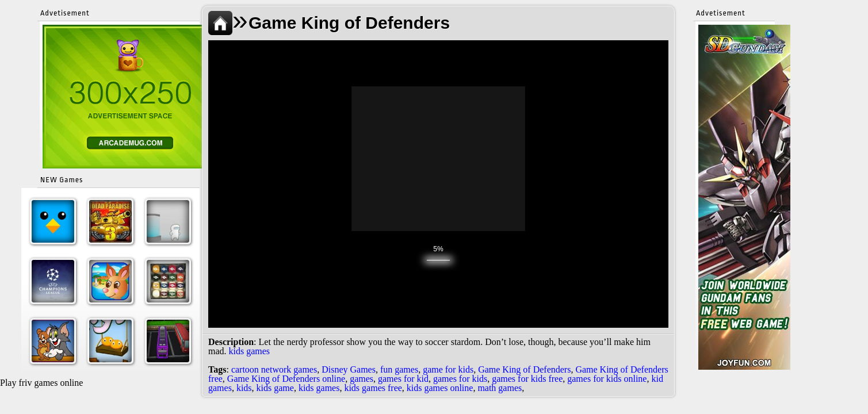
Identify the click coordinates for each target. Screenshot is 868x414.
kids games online (440, 388)
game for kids (448, 369)
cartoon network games (274, 369)
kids (244, 388)
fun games (399, 369)
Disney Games (349, 369)
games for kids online (607, 379)
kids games (250, 351)
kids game (275, 388)
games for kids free (527, 379)
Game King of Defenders (524, 369)
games (362, 379)
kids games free (373, 388)
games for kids (460, 379)
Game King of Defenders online (286, 379)
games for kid (403, 379)
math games (500, 388)
